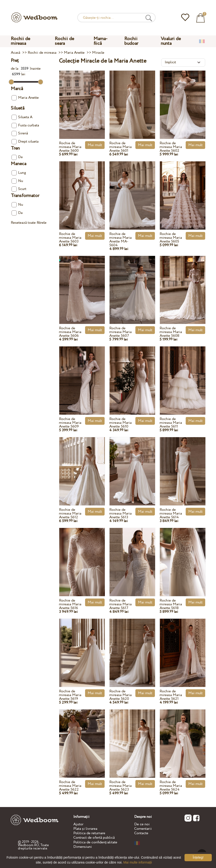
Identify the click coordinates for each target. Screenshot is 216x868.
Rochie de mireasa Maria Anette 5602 (171, 147)
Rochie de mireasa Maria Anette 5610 (120, 423)
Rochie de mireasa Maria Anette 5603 (70, 238)
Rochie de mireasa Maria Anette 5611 (171, 423)
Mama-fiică (101, 41)
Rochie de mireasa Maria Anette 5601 (120, 147)
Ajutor (78, 824)
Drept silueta (25, 142)
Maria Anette (25, 98)
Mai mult (95, 145)
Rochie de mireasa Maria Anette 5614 (171, 514)
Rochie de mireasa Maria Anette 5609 (70, 423)
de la (20, 69)
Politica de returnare (89, 833)
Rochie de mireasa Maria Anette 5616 (70, 604)
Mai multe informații (138, 862)
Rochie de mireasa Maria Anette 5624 (171, 786)
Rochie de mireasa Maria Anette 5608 (171, 332)
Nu (17, 181)
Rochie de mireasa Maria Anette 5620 (120, 695)
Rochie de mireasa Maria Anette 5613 (120, 514)
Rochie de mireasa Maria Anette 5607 (120, 332)
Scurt (19, 189)
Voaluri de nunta (171, 41)
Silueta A (22, 117)
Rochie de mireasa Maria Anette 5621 (171, 695)
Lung (19, 173)
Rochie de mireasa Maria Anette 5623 (120, 786)
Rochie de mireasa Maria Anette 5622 (70, 786)
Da (17, 157)
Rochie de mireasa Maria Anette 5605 (171, 238)
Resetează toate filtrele (29, 223)
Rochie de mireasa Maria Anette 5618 (171, 604)
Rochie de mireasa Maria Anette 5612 (70, 514)
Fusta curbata (25, 125)
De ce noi (142, 824)
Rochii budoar (131, 41)
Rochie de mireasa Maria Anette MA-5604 (120, 240)
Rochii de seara (64, 41)
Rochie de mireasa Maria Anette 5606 (70, 332)
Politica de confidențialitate (95, 842)
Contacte (141, 833)
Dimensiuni (83, 847)
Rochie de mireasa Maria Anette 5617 (120, 604)
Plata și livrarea (85, 829)
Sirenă (20, 133)
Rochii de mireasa (20, 41)
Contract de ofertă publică (94, 838)
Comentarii (143, 829)
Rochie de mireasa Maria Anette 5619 (70, 695)
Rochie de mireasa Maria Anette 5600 (70, 147)
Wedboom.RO (28, 845)
